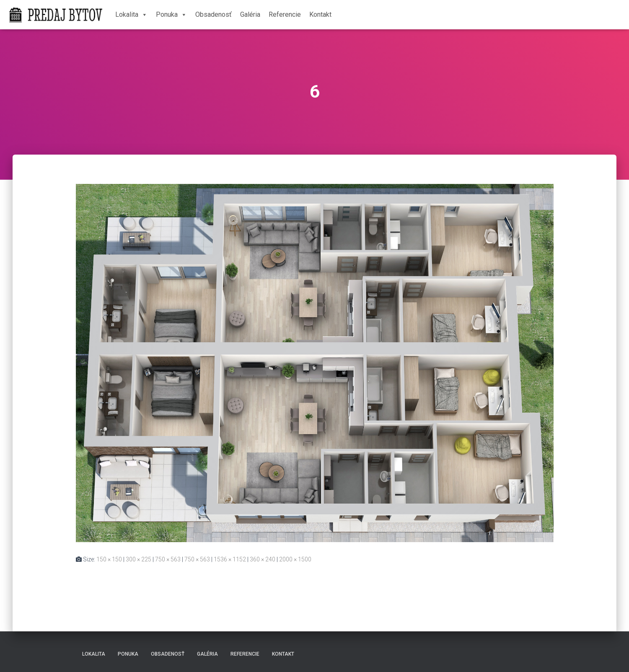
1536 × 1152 (230, 559)
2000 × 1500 (295, 559)
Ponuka (171, 14)
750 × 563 (168, 559)
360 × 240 (263, 559)
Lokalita (131, 14)
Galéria (250, 14)
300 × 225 (138, 559)
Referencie (285, 14)
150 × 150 (109, 559)
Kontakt (320, 14)
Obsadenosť (214, 14)
